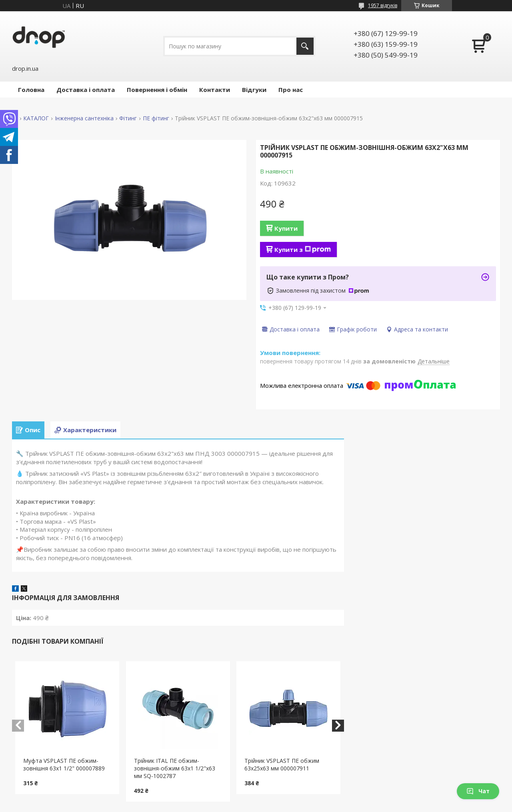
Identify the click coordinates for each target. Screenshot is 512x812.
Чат (478, 791)
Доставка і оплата (86, 90)
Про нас (291, 90)
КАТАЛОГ (36, 118)
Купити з (303, 249)
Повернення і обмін (157, 90)
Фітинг (128, 118)
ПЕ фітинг (156, 118)
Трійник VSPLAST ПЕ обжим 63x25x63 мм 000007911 (282, 764)
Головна (31, 90)
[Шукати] (305, 46)
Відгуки (254, 90)
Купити (286, 228)
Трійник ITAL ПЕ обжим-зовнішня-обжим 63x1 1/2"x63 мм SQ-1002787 (175, 768)
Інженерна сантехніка (84, 118)
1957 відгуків (383, 5)
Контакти (215, 90)
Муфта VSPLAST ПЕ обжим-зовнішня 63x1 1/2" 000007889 (64, 764)
